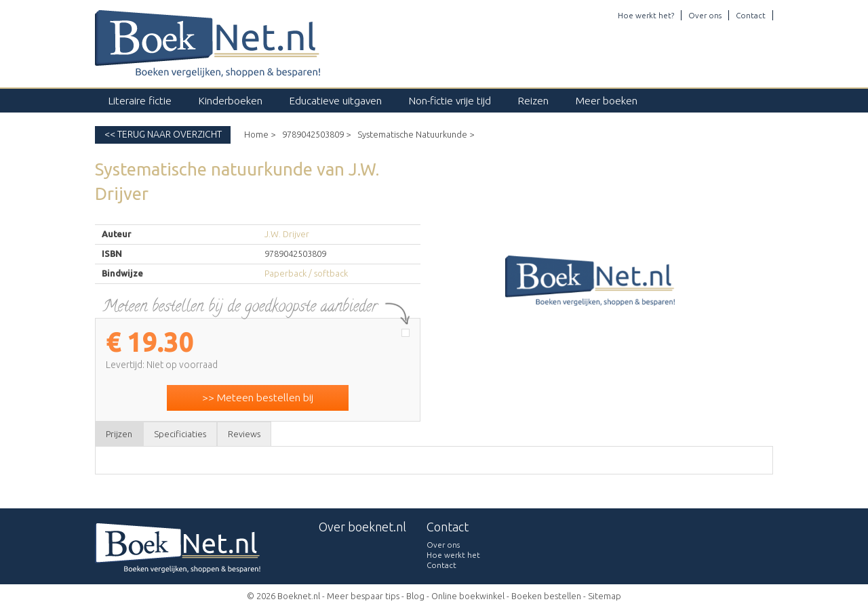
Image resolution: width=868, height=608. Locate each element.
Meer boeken (607, 101)
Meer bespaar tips (363, 596)
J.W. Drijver (287, 234)
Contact (751, 15)
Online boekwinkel (468, 596)
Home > (260, 134)
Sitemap (605, 596)
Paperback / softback (306, 273)
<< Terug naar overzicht (163, 134)
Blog (415, 596)
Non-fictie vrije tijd (450, 101)
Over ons (705, 15)
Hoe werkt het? (646, 15)
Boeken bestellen (546, 596)
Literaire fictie (140, 101)
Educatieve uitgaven (336, 101)
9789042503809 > (316, 134)
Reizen (533, 101)
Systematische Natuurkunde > (416, 134)
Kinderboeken (231, 101)
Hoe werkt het (453, 555)
